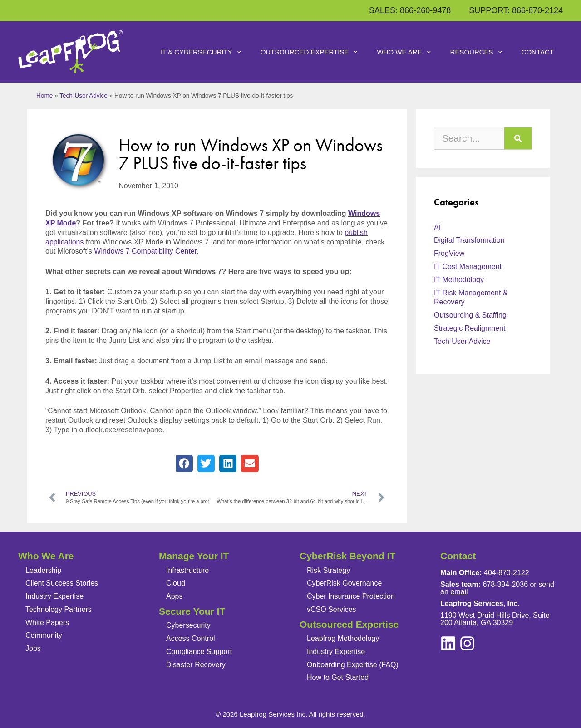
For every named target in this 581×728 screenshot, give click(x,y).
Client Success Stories (62, 583)
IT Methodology (459, 280)
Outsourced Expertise (314, 52)
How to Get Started (338, 677)
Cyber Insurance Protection (351, 596)
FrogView (449, 253)
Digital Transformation (469, 240)
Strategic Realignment (470, 328)
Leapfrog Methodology (343, 638)
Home (44, 95)
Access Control (191, 638)
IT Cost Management (468, 266)
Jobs (33, 648)
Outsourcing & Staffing (470, 315)
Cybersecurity (188, 625)
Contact (538, 52)
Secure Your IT (192, 611)
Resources (481, 52)
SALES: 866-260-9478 (410, 10)
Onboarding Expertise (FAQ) (353, 664)
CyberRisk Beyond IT (347, 556)
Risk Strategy (328, 570)
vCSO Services (331, 609)
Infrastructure (187, 570)
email (459, 591)
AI (437, 227)
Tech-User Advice (84, 95)
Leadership (43, 570)
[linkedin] (467, 643)
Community (44, 635)
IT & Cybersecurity (206, 52)
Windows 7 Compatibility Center (145, 251)
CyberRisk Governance (344, 583)
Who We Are (409, 52)
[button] (184, 464)
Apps (174, 596)
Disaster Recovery (196, 664)
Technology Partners (59, 609)
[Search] (518, 138)
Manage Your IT (194, 556)
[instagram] (448, 643)
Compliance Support (199, 652)
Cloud (176, 583)
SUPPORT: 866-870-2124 (516, 10)
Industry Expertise (54, 596)
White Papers (47, 623)
